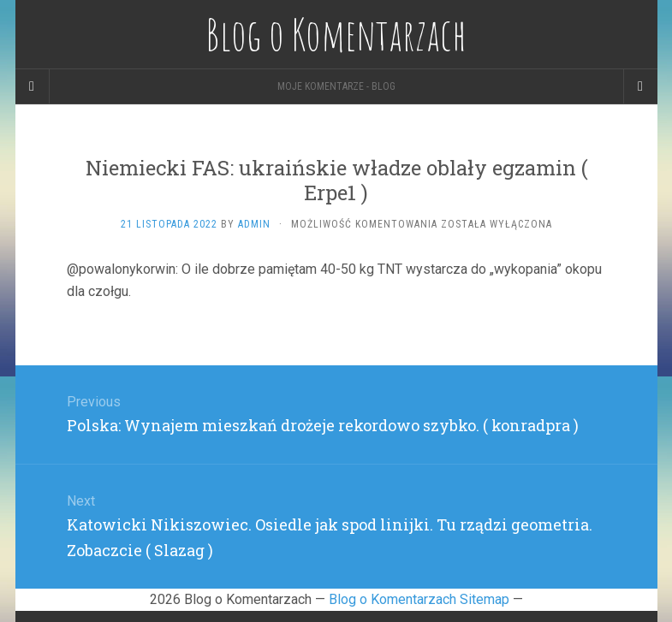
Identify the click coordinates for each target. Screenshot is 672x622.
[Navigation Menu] (640, 86)
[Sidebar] (33, 86)
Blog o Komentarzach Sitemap (419, 599)
